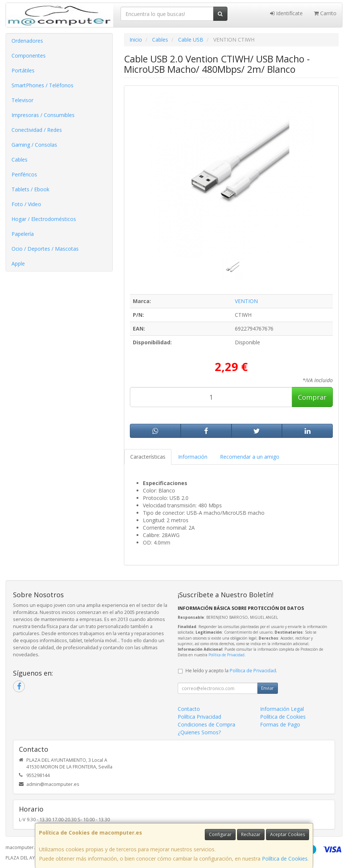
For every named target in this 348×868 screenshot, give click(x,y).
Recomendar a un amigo (250, 457)
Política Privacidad (199, 717)
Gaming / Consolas (34, 145)
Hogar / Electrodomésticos (44, 219)
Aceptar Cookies (288, 834)
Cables (19, 160)
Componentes (29, 56)
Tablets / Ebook (30, 189)
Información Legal (282, 709)
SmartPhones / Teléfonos (42, 85)
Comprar (312, 397)
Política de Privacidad (226, 655)
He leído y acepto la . (231, 671)
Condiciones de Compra (206, 724)
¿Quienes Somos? (199, 732)
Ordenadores (27, 41)
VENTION (246, 301)
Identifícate (286, 13)
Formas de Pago (280, 724)
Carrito (325, 13)
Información (193, 457)
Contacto (189, 709)
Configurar (220, 834)
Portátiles (23, 70)
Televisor (22, 100)
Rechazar (251, 834)
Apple (18, 264)
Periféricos (24, 174)
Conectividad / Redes (37, 130)
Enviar (267, 688)
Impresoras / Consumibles (43, 115)
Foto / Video (26, 204)
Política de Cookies (285, 859)
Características (148, 457)
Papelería (23, 234)
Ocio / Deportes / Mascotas (45, 249)
